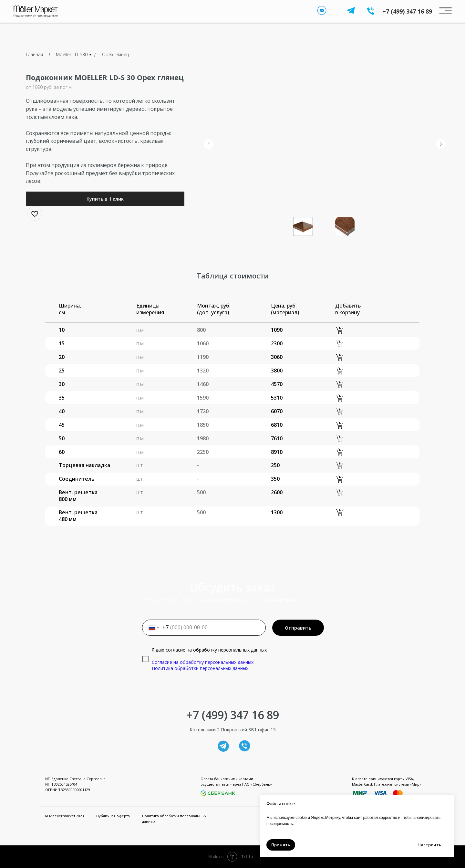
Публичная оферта (113, 816)
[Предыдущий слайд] (209, 144)
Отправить (298, 628)
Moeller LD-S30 (72, 54)
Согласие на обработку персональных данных (203, 662)
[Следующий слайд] (441, 144)
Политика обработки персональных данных (200, 668)
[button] (105, 199)
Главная (34, 54)
